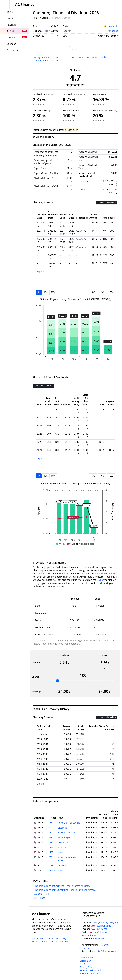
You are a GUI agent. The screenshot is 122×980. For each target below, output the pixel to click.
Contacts (54, 942)
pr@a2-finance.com (106, 951)
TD (51, 857)
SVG (93, 292)
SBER (52, 848)
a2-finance (98, 938)
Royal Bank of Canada (69, 823)
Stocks (45, 18)
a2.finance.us (104, 926)
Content (44, 942)
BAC (51, 833)
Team (35, 942)
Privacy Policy (87, 967)
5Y (39, 292)
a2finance (102, 929)
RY (51, 823)
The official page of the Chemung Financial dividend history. (66, 890)
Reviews (64, 942)
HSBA (52, 870)
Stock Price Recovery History (85, 57)
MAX (53, 292)
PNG (102, 292)
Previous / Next (60, 57)
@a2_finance (101, 932)
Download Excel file (107, 203)
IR (50, 894)
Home (36, 18)
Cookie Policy (87, 958)
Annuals (46, 57)
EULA (82, 964)
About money (59, 938)
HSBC (52, 852)
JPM (51, 843)
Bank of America (66, 833)
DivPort (101, 580)
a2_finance (92, 935)
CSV (111, 292)
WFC (51, 838)
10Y (45, 292)
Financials (113, 26)
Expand (41, 271)
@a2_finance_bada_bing (106, 922)
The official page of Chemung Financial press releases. (63, 886)
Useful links (52, 60)
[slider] (58, 681)
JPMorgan (63, 842)
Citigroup (63, 828)
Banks (115, 31)
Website (39, 894)
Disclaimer (85, 961)
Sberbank (63, 847)
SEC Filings (40, 898)
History (36, 57)
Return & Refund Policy (92, 970)
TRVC (52, 866)
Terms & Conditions (90, 974)
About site (45, 938)
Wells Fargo (64, 838)
